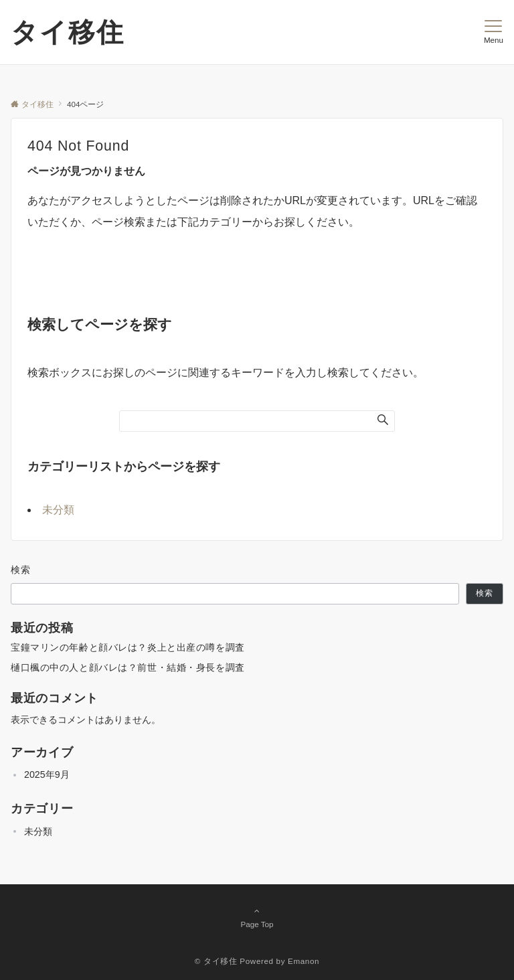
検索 (21, 570)
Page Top (257, 917)
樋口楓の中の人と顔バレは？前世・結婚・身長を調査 (128, 667)
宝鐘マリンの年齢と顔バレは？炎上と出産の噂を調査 (128, 647)
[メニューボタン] (494, 32)
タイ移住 (68, 32)
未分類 (58, 510)
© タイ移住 (216, 961)
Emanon (304, 961)
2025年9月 (47, 774)
